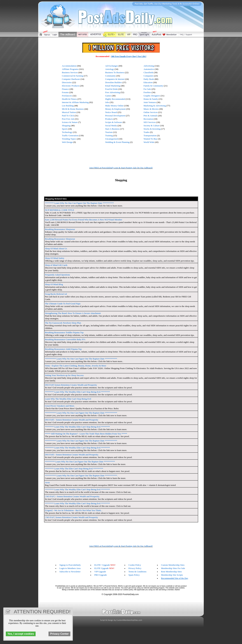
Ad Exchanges (111, 66)
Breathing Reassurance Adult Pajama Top (63, 349)
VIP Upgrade (100, 572)
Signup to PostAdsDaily (70, 565)
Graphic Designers (152, 96)
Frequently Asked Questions (58, 275)
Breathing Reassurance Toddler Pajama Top (64, 332)
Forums (65, 92)
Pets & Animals (150, 116)
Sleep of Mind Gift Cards (56, 265)
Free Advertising (112, 92)
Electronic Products (71, 86)
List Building (68, 106)
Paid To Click (68, 116)
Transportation (150, 135)
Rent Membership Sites (171, 572)
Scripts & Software (114, 122)
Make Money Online (114, 106)
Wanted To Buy (150, 139)
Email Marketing (113, 86)
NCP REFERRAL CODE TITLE (60, 210)
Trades (146, 132)
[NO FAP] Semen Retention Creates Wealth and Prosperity (71, 385)
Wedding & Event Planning (117, 142)
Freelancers (67, 96)
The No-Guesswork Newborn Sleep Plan (63, 323)
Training (109, 135)
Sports (65, 129)
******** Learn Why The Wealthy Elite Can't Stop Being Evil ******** (77, 392)
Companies (148, 76)
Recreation (148, 119)
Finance (65, 89)
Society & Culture (152, 126)
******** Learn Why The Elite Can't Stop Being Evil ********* (74, 469)
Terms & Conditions (137, 572)
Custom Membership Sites (173, 565)
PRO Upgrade (101, 575)
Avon (47, 482)
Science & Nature (70, 122)
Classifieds (148, 72)
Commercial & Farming (73, 76)
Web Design (67, 142)
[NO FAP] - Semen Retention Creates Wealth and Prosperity (72, 420)
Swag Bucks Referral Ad (56, 294)
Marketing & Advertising (155, 106)
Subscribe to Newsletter (70, 572)
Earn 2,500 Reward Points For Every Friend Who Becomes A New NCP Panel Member (84, 220)
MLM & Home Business (73, 109)
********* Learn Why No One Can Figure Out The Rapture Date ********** (80, 462)
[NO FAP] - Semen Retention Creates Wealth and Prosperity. (72, 455)
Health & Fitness (69, 99)
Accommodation (69, 66)
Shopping (66, 126)
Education (148, 82)
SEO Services (150, 122)
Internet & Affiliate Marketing (75, 102)
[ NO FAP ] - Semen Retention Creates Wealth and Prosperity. (72, 496)
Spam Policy (134, 575)
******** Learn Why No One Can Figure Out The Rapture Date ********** (79, 203)
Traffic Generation (70, 135)
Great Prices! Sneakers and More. (60, 406)
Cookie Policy (135, 565)
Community (110, 76)
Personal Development (115, 116)
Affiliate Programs (70, 69)
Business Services (70, 72)
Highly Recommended (115, 99)
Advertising (149, 66)
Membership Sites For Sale (173, 568)
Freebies (147, 92)
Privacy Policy (135, 568)
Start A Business (112, 129)
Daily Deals (149, 79)
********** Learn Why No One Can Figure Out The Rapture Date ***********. (81, 475)
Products (109, 119)
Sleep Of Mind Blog (54, 284)
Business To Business (115, 72)
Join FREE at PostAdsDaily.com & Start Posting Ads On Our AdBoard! (121, 168)
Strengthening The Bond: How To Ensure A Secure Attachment (73, 313)
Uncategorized (112, 139)
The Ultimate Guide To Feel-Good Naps (63, 304)
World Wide (149, 142)
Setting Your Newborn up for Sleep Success (64, 375)
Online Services (151, 112)
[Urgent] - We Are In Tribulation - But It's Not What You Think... (74, 510)
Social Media (111, 126)
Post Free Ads (68, 119)
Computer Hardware (71, 79)
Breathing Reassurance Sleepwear (60, 229)
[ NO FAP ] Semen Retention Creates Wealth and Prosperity (72, 517)
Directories (67, 82)
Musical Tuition (69, 112)
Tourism (109, 132)
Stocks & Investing (152, 129)
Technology (67, 132)
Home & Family (151, 99)
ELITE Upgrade (101, 568)
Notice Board (111, 112)
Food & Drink (111, 89)
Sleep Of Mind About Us (56, 248)
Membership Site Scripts (172, 575)
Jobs (107, 102)
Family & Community (153, 86)
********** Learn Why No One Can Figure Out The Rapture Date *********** (81, 359)
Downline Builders (113, 82)
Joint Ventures (150, 102)
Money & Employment (115, 109)
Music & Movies (151, 109)
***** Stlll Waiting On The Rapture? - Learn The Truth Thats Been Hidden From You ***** (86, 434)
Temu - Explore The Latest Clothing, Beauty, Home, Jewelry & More (76, 366)
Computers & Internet (115, 79)
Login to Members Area (70, 568)
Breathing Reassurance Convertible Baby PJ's (65, 339)
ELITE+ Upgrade (102, 565)
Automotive (149, 69)
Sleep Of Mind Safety (55, 258)
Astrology (109, 69)
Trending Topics (69, 139)
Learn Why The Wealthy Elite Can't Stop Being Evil (68, 399)
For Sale (147, 89)
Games (108, 96)
